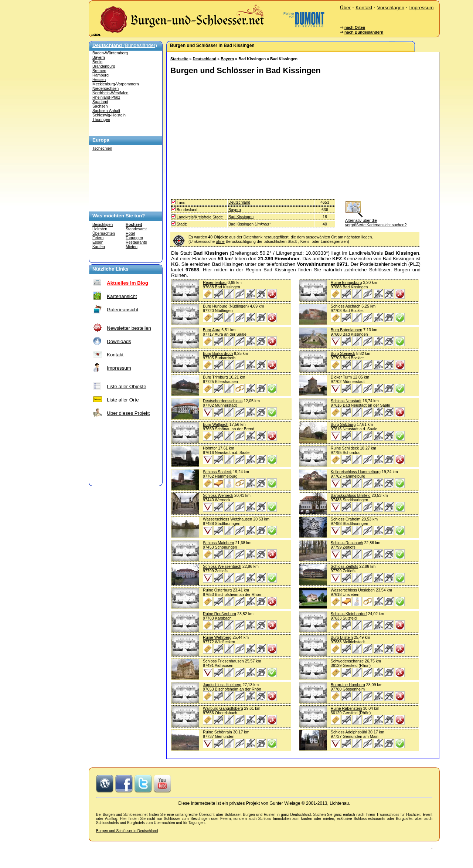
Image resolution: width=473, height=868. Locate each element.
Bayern (99, 57)
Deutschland (204, 59)
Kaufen (99, 247)
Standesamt (136, 229)
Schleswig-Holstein (109, 115)
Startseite (179, 59)
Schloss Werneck (218, 495)
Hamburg (101, 75)
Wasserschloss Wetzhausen (227, 519)
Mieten (132, 247)
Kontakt (364, 8)
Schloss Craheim (346, 519)
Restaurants (136, 242)
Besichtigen (103, 224)
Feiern (98, 238)
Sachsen (100, 106)
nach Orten (355, 27)
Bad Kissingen (241, 217)
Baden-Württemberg (110, 53)
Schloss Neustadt (346, 401)
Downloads (119, 341)
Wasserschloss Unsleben (353, 590)
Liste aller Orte (123, 400)
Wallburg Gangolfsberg (223, 708)
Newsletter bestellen (129, 328)
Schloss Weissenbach (222, 566)
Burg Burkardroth (218, 353)
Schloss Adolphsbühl (349, 732)
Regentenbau (215, 282)
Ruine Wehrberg (217, 637)
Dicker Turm (341, 377)
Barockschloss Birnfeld (351, 495)
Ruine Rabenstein (346, 708)
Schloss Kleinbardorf (349, 614)
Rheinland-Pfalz (106, 97)
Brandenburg (104, 66)
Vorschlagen (391, 8)
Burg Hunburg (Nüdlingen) (226, 306)
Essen (98, 242)
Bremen (99, 71)
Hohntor (210, 448)
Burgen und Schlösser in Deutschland (127, 831)
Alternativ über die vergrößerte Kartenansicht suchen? (376, 220)
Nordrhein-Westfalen (110, 93)
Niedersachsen (106, 88)
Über (345, 8)
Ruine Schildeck (345, 448)
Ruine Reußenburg (220, 614)
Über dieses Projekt (128, 413)
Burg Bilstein (342, 637)
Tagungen (134, 238)
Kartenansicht (122, 296)
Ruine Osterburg (217, 590)
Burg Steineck (343, 353)
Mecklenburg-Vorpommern (116, 84)
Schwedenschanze (347, 661)
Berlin (97, 62)
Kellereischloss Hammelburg (356, 472)
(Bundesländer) (125, 45)
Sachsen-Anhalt (106, 111)
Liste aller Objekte (127, 386)
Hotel (130, 233)
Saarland (100, 102)
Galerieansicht (122, 310)
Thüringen (101, 119)
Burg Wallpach (216, 424)
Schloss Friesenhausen (223, 661)
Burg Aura (212, 330)
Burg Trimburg (215, 377)
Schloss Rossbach (347, 543)
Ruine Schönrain (217, 732)
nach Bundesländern (364, 32)
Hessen (99, 79)
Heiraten (100, 229)
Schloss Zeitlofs (345, 566)
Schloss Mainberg (219, 543)
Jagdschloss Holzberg (222, 685)
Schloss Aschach (346, 306)
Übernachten (104, 233)
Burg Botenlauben (346, 330)
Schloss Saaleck (217, 472)
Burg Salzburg (343, 424)
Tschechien (102, 148)
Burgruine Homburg (348, 685)
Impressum (421, 8)
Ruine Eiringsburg (346, 282)
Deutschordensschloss (223, 401)
